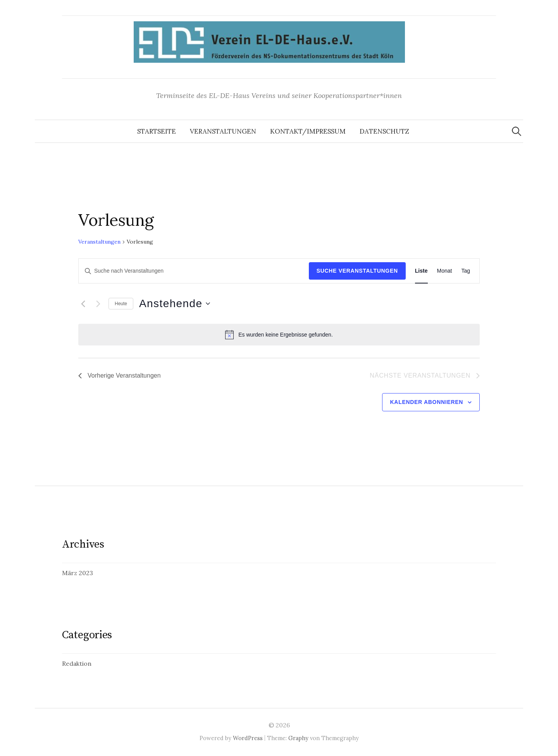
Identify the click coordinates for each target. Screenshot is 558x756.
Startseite (157, 131)
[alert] (279, 335)
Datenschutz (384, 131)
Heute (121, 304)
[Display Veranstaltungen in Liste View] (421, 271)
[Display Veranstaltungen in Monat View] (445, 271)
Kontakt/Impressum (308, 131)
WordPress (248, 738)
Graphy (298, 738)
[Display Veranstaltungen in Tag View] (466, 271)
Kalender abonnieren (427, 402)
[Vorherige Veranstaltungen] (83, 304)
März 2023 (77, 573)
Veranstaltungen (223, 131)
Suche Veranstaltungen (357, 271)
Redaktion (77, 663)
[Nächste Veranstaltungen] (98, 304)
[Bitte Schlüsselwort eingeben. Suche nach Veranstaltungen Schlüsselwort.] (194, 271)
